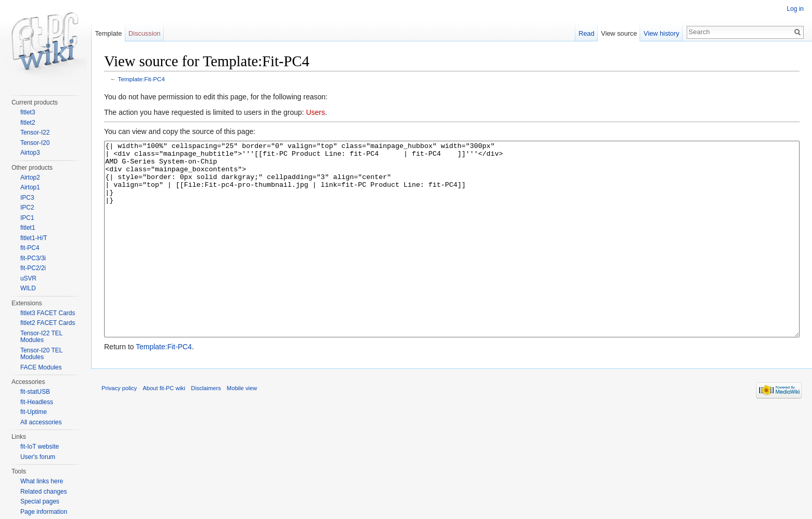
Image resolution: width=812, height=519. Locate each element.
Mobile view (242, 427)
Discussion (144, 33)
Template (108, 33)
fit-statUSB (35, 392)
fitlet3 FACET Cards (48, 313)
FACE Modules (41, 367)
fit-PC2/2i (33, 268)
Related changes (44, 492)
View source (619, 33)
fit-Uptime (33, 412)
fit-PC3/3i (33, 258)
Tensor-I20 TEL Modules (41, 354)
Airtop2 (30, 177)
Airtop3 (30, 153)
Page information (44, 512)
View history (662, 33)
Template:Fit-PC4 (142, 79)
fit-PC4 (30, 248)
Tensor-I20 (35, 143)
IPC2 (27, 207)
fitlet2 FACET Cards (48, 323)
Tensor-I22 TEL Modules (41, 337)
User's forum (38, 457)
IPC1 (27, 218)
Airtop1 (30, 187)
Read (586, 33)
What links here (42, 481)
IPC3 (27, 198)
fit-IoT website (39, 447)
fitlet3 (28, 112)
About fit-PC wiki (164, 427)
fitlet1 (28, 228)
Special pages (40, 501)
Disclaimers (206, 427)
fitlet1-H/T (34, 238)
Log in (795, 9)
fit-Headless (37, 402)
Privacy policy (119, 427)
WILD (28, 288)
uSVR (28, 278)
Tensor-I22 (35, 132)
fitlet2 (28, 123)
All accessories (41, 422)
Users (316, 112)
